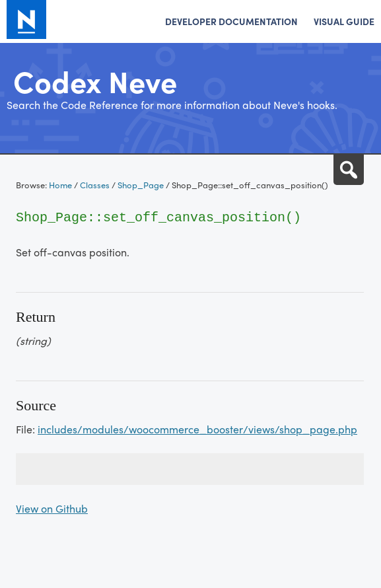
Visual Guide (344, 21)
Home (60, 185)
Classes (95, 185)
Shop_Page (141, 185)
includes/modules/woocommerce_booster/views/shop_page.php (197, 429)
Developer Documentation (231, 21)
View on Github (52, 508)
